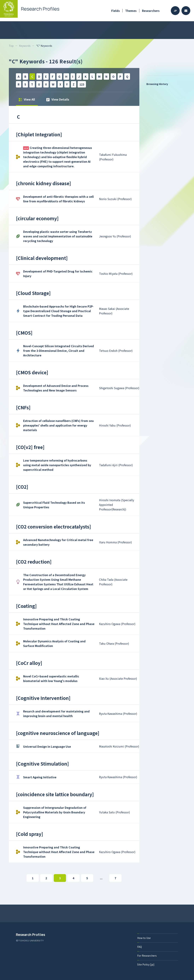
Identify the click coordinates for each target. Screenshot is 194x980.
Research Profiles (31, 935)
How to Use (144, 938)
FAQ (140, 947)
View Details (58, 99)
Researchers (151, 11)
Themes (131, 11)
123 (82, 84)
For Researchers (147, 956)
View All (27, 99)
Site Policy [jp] (146, 964)
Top (11, 46)
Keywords (25, 46)
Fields (115, 11)
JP (175, 11)
